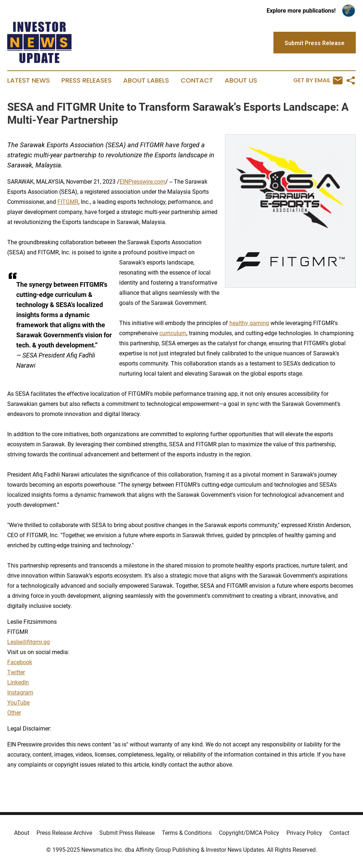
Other (14, 713)
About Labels (146, 80)
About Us (241, 80)
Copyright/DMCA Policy (249, 833)
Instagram (20, 692)
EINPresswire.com (142, 182)
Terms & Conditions (187, 833)
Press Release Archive (64, 833)
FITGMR (68, 202)
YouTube (18, 703)
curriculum (173, 333)
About (22, 833)
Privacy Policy (304, 833)
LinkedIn (18, 682)
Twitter (16, 672)
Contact (197, 80)
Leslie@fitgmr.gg (29, 642)
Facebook (20, 662)
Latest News (29, 80)
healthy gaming (249, 323)
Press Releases (87, 80)
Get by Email (318, 80)
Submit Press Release (127, 833)
